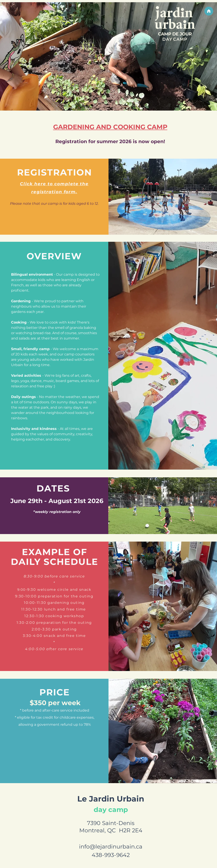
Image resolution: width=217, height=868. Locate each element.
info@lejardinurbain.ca (111, 847)
